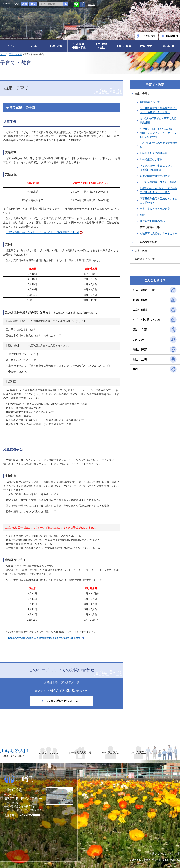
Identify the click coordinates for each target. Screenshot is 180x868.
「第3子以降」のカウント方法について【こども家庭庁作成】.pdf (43, 232)
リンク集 (174, 854)
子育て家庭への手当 (151, 227)
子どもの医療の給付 (146, 242)
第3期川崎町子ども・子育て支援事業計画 (158, 121)
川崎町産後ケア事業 (151, 159)
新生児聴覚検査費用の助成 (155, 176)
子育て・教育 (15, 54)
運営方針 (91, 5)
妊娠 (142, 215)
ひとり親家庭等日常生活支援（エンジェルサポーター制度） (159, 110)
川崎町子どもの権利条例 (154, 153)
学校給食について (145, 259)
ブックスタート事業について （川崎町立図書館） (157, 168)
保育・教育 (141, 251)
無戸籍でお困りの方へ (152, 221)
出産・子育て (142, 94)
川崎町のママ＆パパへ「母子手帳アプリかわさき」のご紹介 (159, 190)
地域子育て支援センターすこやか (159, 234)
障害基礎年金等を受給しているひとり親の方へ (159, 201)
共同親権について (150, 102)
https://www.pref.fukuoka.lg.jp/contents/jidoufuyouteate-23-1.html (44, 638)
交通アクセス (157, 854)
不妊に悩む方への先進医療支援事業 (159, 145)
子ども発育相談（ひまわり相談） (159, 182)
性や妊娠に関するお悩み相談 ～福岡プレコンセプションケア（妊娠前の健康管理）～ (159, 133)
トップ (3, 54)
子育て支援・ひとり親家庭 (155, 209)
